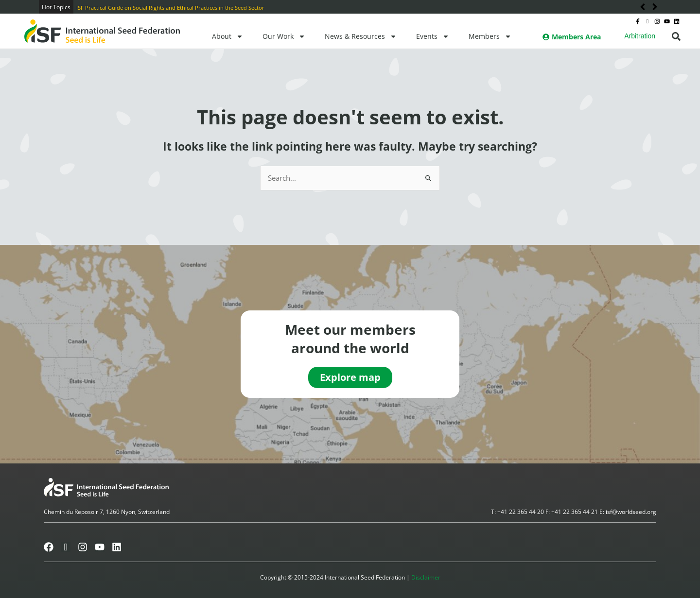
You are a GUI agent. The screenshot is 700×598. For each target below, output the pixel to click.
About (227, 36)
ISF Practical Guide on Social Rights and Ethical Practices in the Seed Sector (170, 8)
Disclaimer (426, 577)
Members (490, 36)
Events (433, 36)
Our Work (284, 36)
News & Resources (361, 36)
